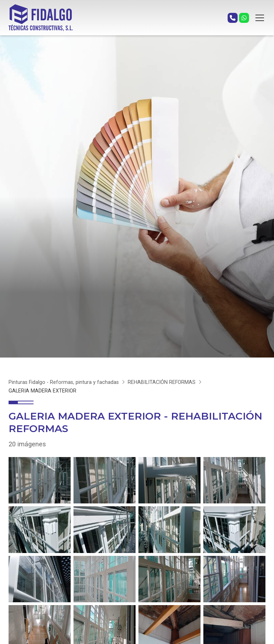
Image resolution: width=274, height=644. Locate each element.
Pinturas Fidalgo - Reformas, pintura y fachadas (64, 382)
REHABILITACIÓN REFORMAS (162, 382)
